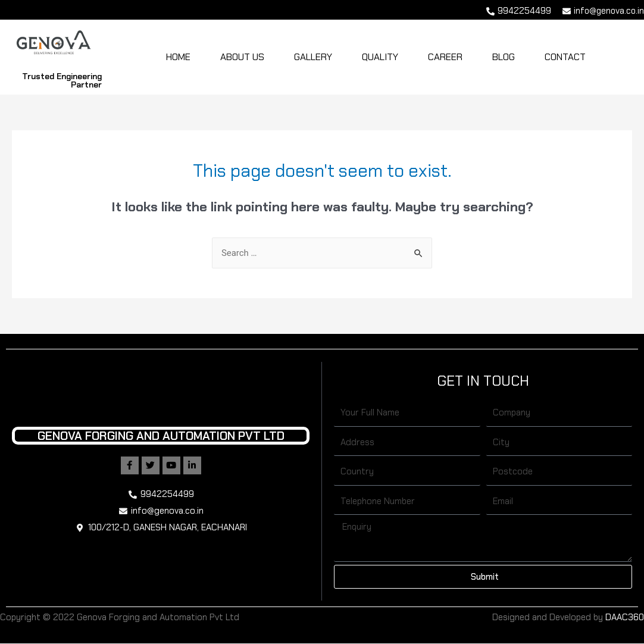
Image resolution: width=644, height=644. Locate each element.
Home (178, 57)
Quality (380, 57)
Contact (565, 57)
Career (445, 57)
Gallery (313, 57)
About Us (242, 57)
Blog (504, 57)
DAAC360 (625, 617)
